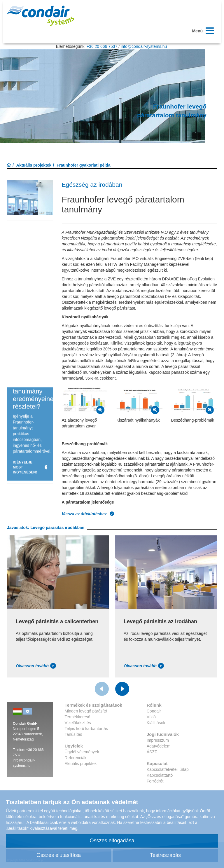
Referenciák (76, 758)
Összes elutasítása (59, 855)
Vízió (151, 717)
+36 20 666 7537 (102, 46)
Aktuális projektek (34, 165)
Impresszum (158, 740)
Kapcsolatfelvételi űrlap (168, 769)
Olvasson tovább (36, 666)
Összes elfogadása (112, 841)
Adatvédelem (159, 746)
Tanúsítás (73, 734)
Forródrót (155, 781)
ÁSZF (152, 752)
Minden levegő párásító (86, 711)
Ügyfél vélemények (82, 752)
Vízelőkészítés (78, 723)
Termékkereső (78, 717)
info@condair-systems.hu (144, 46)
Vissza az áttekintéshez (88, 514)
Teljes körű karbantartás (86, 729)
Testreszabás (165, 855)
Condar (41, 15)
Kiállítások (156, 723)
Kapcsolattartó (160, 775)
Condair (154, 711)
